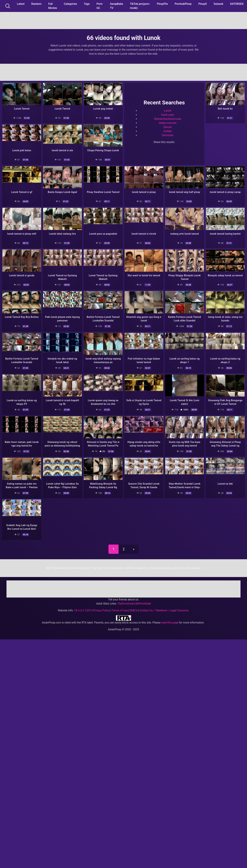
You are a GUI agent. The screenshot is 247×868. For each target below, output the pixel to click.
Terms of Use (120, 607)
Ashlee (168, 131)
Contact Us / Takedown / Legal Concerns (164, 607)
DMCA (134, 607)
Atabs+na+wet (168, 123)
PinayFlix (162, 4)
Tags (87, 4)
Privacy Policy (101, 607)
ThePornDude (126, 600)
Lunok (168, 110)
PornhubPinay (183, 4)
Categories (70, 4)
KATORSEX (237, 4)
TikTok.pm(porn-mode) (140, 6)
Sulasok (218, 4)
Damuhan (168, 135)
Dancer (168, 127)
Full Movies (53, 6)
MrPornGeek (143, 600)
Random (36, 4)
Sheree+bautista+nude (168, 118)
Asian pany (168, 114)
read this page (170, 619)
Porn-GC (100, 6)
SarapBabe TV (117, 6)
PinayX (203, 4)
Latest (21, 4)
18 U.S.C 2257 (83, 607)
